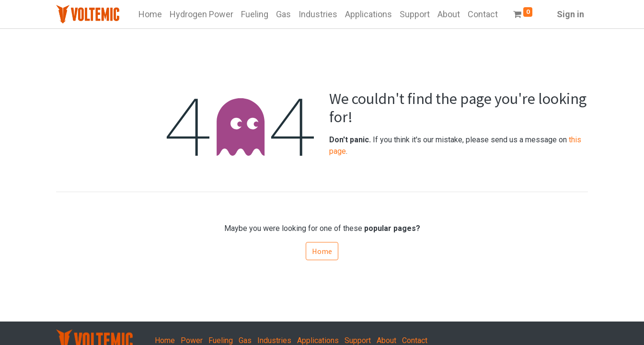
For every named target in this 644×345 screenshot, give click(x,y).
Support (358, 340)
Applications (318, 340)
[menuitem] (150, 14)
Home (322, 251)
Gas (245, 340)
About (386, 340)
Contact (415, 340)
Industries (274, 340)
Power (192, 340)
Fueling (221, 340)
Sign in (570, 14)
